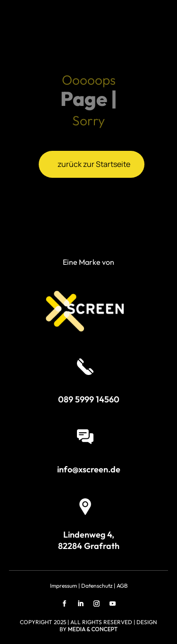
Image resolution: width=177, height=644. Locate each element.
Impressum (63, 586)
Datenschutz (97, 586)
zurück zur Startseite (94, 164)
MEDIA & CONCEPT (93, 629)
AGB (122, 586)
